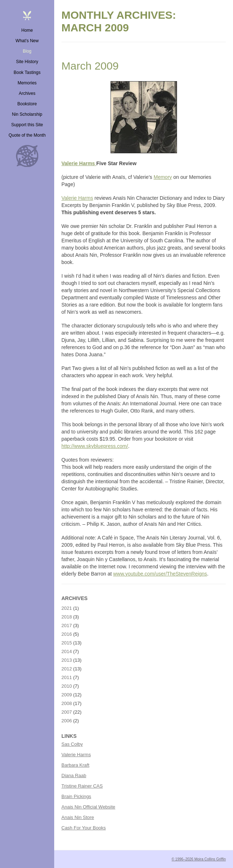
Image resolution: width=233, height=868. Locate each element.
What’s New (27, 41)
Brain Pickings (76, 796)
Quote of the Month (27, 135)
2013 (67, 660)
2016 (67, 634)
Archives (27, 93)
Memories (27, 83)
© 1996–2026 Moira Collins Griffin (199, 859)
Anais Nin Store (78, 817)
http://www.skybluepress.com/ (95, 446)
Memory (163, 177)
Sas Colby (72, 744)
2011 (67, 677)
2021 (67, 608)
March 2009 (90, 66)
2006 (67, 721)
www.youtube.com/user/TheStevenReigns (160, 574)
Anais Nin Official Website (88, 807)
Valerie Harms (79, 163)
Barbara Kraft (75, 765)
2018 (67, 617)
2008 (67, 703)
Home (27, 30)
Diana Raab (74, 776)
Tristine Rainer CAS (82, 786)
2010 (67, 686)
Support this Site (27, 125)
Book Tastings (27, 72)
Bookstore (27, 104)
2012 (67, 669)
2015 (67, 643)
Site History (27, 62)
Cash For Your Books (84, 828)
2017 (67, 625)
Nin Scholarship (27, 114)
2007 (67, 712)
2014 (67, 651)
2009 (67, 695)
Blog (27, 51)
